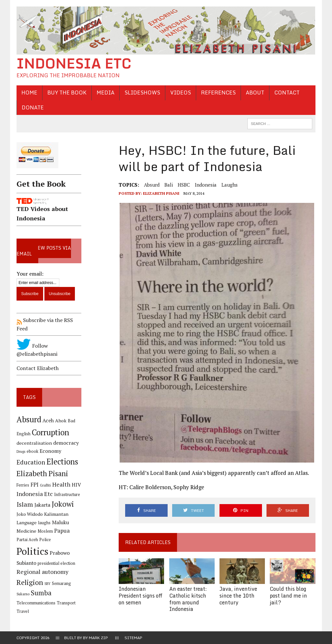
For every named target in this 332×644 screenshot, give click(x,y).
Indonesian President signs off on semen (141, 596)
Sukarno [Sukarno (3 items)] (23, 594)
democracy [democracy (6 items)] (66, 443)
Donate (33, 107)
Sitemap (133, 638)
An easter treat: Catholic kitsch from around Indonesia (188, 599)
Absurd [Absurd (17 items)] (29, 419)
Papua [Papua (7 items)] (62, 531)
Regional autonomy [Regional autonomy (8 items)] (42, 572)
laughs (230, 185)
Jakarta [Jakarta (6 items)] (42, 505)
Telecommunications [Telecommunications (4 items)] (36, 603)
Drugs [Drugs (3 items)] (21, 452)
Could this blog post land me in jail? (288, 596)
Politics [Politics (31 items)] (32, 551)
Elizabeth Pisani (161, 193)
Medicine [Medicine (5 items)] (26, 531)
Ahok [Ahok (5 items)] (61, 421)
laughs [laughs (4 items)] (44, 523)
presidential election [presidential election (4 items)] (56, 563)
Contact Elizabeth (38, 368)
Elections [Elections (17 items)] (62, 462)
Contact (287, 93)
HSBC (184, 185)
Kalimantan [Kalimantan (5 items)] (56, 514)
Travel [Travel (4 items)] (23, 611)
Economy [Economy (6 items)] (50, 451)
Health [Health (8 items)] (61, 484)
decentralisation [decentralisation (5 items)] (34, 443)
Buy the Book (67, 93)
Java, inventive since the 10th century (238, 596)
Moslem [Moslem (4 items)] (45, 531)
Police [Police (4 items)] (45, 540)
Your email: (30, 274)
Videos (181, 93)
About (255, 93)
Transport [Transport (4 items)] (66, 603)
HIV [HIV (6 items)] (76, 485)
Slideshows (142, 93)
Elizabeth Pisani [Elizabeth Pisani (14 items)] (42, 473)
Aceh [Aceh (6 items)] (48, 421)
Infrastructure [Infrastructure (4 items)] (67, 495)
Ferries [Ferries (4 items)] (23, 485)
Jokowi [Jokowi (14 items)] (63, 504)
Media (106, 93)
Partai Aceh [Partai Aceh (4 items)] (27, 540)
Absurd (152, 185)
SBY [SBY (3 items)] (47, 584)
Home (29, 93)
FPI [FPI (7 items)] (35, 485)
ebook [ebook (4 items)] (32, 451)
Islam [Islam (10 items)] (25, 504)
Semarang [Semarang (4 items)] (61, 583)
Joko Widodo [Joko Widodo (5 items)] (30, 514)
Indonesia (206, 185)
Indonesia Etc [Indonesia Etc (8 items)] (35, 494)
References (218, 93)
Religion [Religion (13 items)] (30, 582)
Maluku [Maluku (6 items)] (60, 522)
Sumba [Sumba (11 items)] (41, 593)
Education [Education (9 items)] (31, 462)
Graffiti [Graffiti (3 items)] (45, 485)
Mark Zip (98, 638)
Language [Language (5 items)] (27, 522)
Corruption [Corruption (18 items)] (50, 432)
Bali (169, 185)
